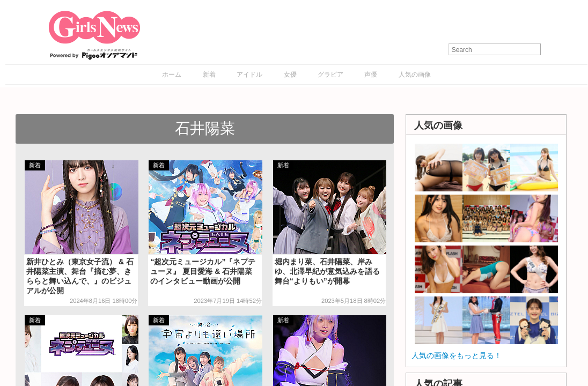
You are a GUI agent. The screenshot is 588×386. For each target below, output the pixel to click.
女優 (290, 75)
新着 (209, 75)
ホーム (172, 75)
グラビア (330, 75)
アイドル (249, 75)
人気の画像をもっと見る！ (457, 355)
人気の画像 (415, 75)
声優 (371, 75)
